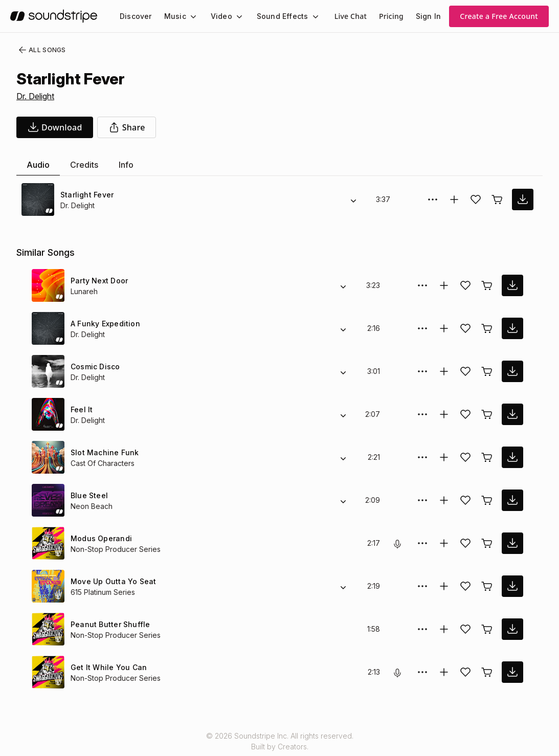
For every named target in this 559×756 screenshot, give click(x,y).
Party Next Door (99, 281)
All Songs (40, 50)
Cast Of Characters (102, 463)
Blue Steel (88, 495)
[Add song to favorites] (476, 199)
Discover (135, 16)
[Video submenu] (233, 16)
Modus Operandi (100, 538)
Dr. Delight (37, 96)
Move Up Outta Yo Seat (111, 581)
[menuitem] (135, 16)
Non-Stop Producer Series (114, 549)
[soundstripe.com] (54, 16)
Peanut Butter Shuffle (109, 624)
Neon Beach (91, 506)
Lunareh (85, 291)
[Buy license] (497, 199)
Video (217, 16)
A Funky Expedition (104, 324)
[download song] (55, 127)
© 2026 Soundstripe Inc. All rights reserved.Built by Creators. (279, 741)
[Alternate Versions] (353, 199)
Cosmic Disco (94, 366)
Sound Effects (276, 16)
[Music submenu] (189, 16)
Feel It (82, 409)
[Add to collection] (454, 199)
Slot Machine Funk (103, 452)
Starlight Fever (86, 195)
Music (172, 16)
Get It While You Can (107, 667)
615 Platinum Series (104, 592)
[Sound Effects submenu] (306, 16)
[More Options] (433, 199)
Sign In (429, 16)
